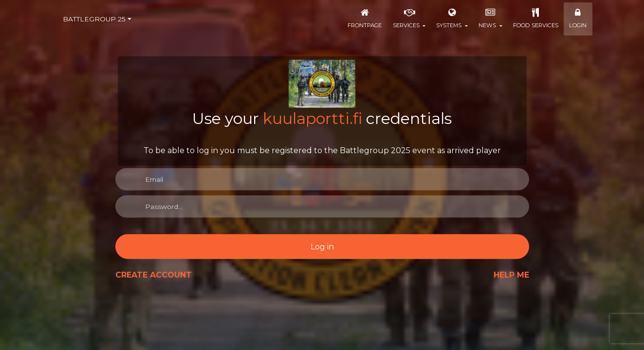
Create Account (154, 275)
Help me (511, 275)
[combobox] (97, 19)
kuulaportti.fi (313, 118)
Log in (322, 246)
